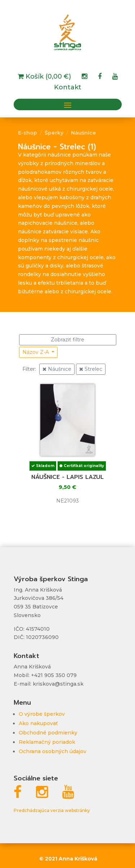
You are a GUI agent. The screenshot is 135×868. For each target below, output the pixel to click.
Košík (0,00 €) (47, 77)
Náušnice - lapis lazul (67, 477)
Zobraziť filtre (67, 340)
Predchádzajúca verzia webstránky (52, 810)
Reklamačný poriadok (47, 742)
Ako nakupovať (38, 723)
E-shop (28, 133)
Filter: (29, 369)
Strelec (91, 369)
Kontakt (68, 88)
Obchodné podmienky (48, 733)
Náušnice (84, 133)
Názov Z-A (36, 352)
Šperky (54, 133)
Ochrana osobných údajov (53, 751)
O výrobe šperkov (42, 714)
